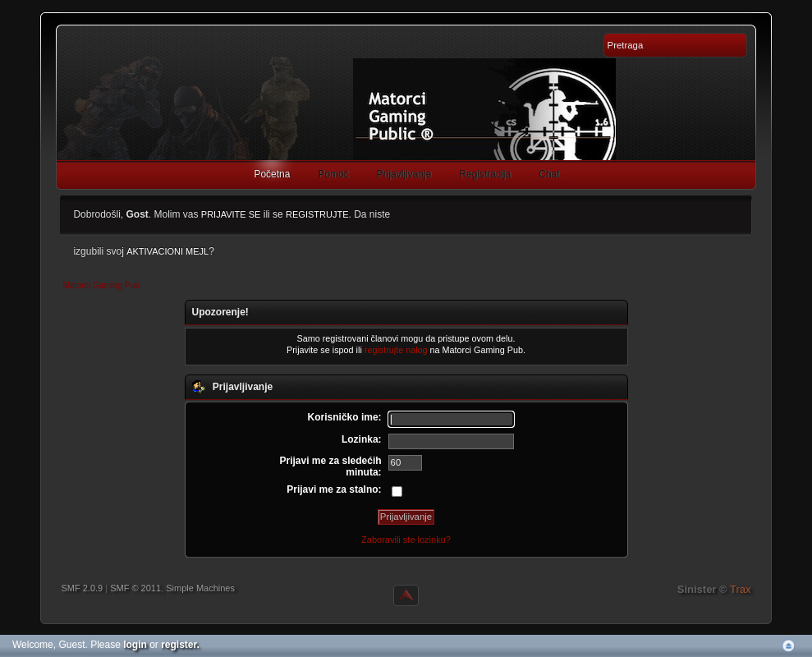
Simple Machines (200, 588)
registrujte (317, 214)
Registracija (486, 174)
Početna (272, 174)
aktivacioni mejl (167, 251)
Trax (741, 589)
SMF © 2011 (135, 588)
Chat (549, 174)
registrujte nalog (396, 350)
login (135, 645)
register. (180, 645)
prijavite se (231, 214)
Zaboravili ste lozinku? (406, 540)
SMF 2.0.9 (82, 588)
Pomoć (333, 174)
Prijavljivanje (404, 174)
